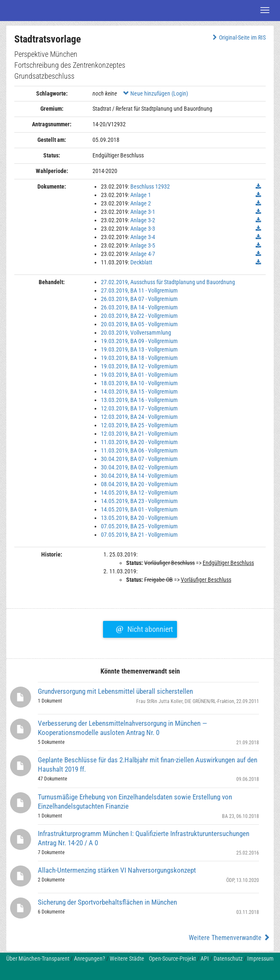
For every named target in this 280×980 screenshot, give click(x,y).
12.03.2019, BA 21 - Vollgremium (139, 434)
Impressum (260, 959)
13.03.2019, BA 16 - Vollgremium (139, 400)
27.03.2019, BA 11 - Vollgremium (139, 290)
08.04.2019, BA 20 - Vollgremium (139, 484)
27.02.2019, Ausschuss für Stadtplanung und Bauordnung (168, 282)
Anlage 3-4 (143, 237)
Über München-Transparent (38, 959)
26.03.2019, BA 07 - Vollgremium (139, 299)
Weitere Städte (127, 959)
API (205, 959)
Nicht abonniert (144, 628)
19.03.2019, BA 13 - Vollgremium (139, 349)
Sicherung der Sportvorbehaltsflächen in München (107, 902)
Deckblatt (141, 262)
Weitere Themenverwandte (229, 938)
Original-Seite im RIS (238, 37)
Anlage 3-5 (143, 245)
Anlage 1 (141, 195)
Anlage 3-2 (143, 220)
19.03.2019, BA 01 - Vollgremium (139, 375)
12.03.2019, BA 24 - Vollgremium (139, 417)
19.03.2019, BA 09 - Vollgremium (139, 341)
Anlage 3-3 (143, 229)
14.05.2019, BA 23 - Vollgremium (139, 501)
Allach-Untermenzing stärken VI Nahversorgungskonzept (117, 870)
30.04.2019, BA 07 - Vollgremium (139, 459)
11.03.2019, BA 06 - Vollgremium (139, 450)
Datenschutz (228, 959)
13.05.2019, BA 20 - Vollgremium (139, 518)
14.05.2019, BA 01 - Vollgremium (139, 509)
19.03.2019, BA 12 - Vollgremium (139, 366)
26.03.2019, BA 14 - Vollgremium (139, 307)
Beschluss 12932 (150, 186)
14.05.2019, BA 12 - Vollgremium (139, 493)
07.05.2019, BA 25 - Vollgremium (139, 526)
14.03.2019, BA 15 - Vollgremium (139, 391)
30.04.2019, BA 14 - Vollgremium (139, 476)
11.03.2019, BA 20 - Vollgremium (139, 442)
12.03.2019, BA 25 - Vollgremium (139, 425)
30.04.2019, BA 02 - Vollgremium (139, 467)
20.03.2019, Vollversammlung (136, 333)
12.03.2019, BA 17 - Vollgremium (139, 408)
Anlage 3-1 (143, 212)
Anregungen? (90, 959)
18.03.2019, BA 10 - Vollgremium (139, 383)
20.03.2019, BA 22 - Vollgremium (139, 316)
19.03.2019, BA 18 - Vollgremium (139, 358)
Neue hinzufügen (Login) (156, 93)
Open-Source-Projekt (172, 959)
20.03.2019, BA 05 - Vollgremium (139, 324)
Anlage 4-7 (143, 254)
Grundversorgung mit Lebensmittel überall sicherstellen (115, 691)
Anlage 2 (141, 203)
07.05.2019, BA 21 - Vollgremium (139, 535)
